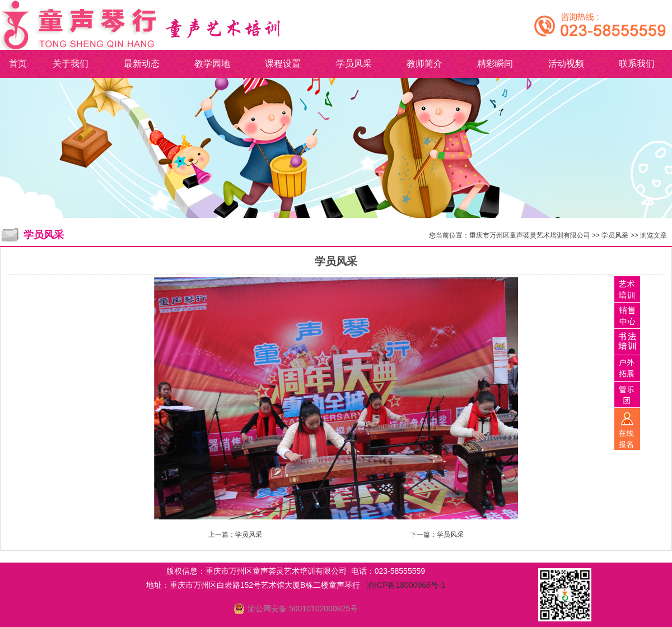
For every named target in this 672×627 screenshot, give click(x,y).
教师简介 (424, 64)
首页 (18, 64)
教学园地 (212, 64)
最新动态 (142, 64)
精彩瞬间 (495, 64)
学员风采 (354, 64)
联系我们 (637, 64)
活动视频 (566, 64)
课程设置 (283, 64)
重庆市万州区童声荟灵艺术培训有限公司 (530, 235)
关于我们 (71, 64)
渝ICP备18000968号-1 (406, 585)
